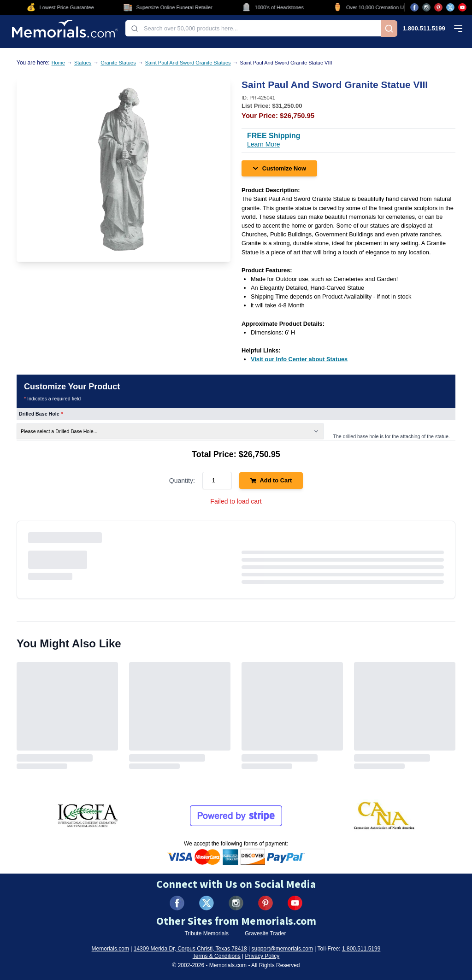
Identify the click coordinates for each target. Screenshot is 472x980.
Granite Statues (118, 63)
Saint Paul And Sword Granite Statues (188, 63)
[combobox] (253, 28)
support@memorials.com (282, 949)
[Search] (389, 29)
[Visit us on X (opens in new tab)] (450, 7)
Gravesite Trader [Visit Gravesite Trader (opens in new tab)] (265, 933)
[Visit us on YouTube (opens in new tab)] (462, 7)
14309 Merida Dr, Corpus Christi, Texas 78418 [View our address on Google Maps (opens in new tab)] (190, 949)
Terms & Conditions (217, 956)
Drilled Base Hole (41, 414)
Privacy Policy (263, 956)
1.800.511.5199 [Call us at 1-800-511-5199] (424, 28)
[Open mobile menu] (458, 29)
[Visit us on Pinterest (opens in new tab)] (438, 7)
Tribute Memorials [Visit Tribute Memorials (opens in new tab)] (206, 933)
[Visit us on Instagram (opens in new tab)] (426, 7)
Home (58, 63)
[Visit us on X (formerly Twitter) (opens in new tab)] (206, 903)
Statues (83, 63)
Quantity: (182, 481)
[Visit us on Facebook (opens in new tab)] (414, 7)
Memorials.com (110, 949)
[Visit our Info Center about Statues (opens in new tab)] (299, 359)
